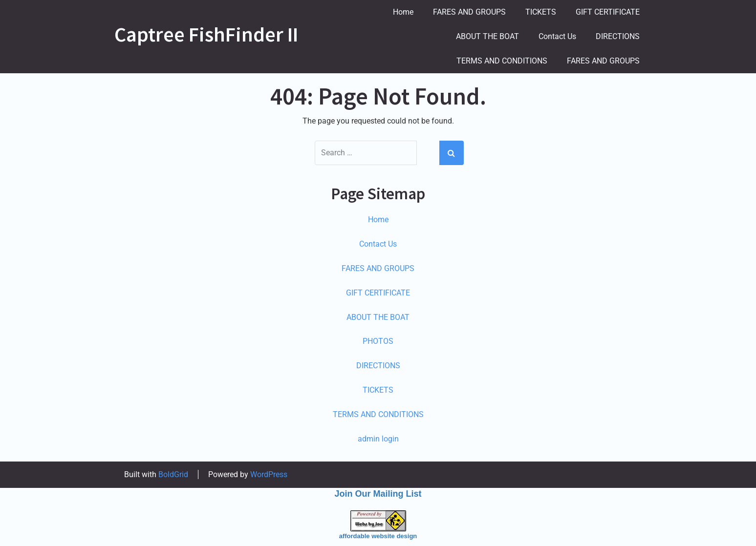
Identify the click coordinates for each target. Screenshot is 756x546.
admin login (378, 439)
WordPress (269, 474)
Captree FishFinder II (206, 34)
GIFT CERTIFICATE (608, 12)
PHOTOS (378, 341)
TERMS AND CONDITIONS (502, 61)
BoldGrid (173, 474)
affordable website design (378, 536)
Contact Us (557, 36)
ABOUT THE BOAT (487, 36)
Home (403, 12)
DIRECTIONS (618, 36)
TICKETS (541, 12)
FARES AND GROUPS (469, 12)
